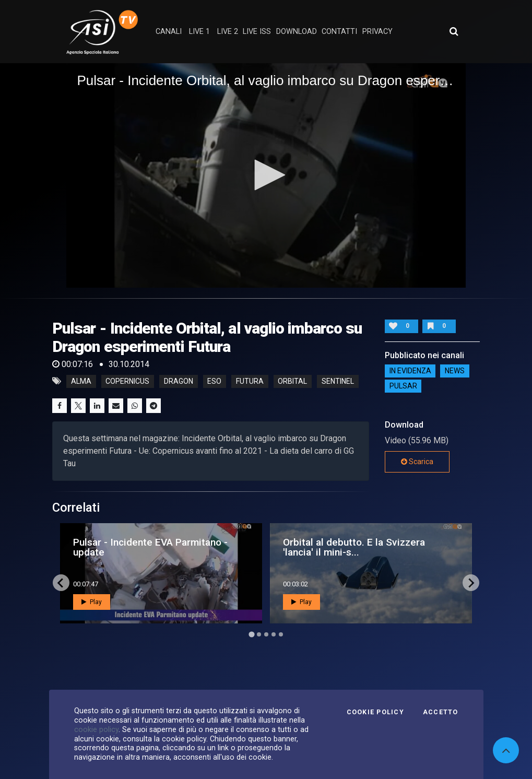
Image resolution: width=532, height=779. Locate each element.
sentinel (338, 381)
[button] (266, 175)
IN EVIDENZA (410, 371)
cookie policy (96, 729)
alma (81, 381)
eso (214, 381)
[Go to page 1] (251, 635)
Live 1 (199, 32)
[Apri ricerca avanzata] (454, 31)
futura (250, 381)
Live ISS (257, 32)
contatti (339, 32)
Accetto (441, 712)
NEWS (455, 371)
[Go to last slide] (61, 583)
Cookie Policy (375, 712)
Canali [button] (169, 32)
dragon (179, 381)
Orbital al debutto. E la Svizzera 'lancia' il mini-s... (354, 547)
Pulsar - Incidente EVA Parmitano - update (150, 547)
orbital (292, 381)
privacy (377, 32)
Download (297, 32)
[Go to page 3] (266, 634)
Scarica (417, 462)
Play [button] (92, 602)
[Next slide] (471, 583)
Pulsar (403, 386)
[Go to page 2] (259, 634)
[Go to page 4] (274, 634)
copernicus (127, 381)
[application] (266, 175)
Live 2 (228, 32)
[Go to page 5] (281, 634)
